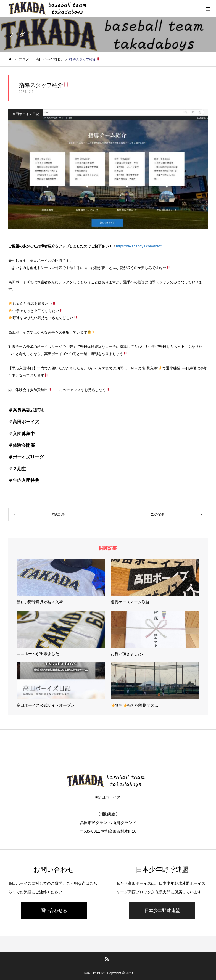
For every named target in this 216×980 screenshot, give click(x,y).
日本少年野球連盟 (162, 911)
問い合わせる (54, 911)
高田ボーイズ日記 (26, 114)
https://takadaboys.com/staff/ (139, 246)
